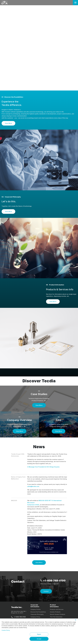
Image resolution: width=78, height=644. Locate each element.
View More (8, 123)
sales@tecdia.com (33, 486)
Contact (46, 591)
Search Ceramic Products (58, 614)
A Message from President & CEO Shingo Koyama (43, 467)
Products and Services (57, 609)
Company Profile (36, 609)
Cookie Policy (6, 630)
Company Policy (35, 617)
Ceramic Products (55, 612)
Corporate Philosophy (37, 614)
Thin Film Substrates (56, 617)
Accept (39, 639)
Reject (39, 634)
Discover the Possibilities (38, 612)
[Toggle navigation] (75, 3)
